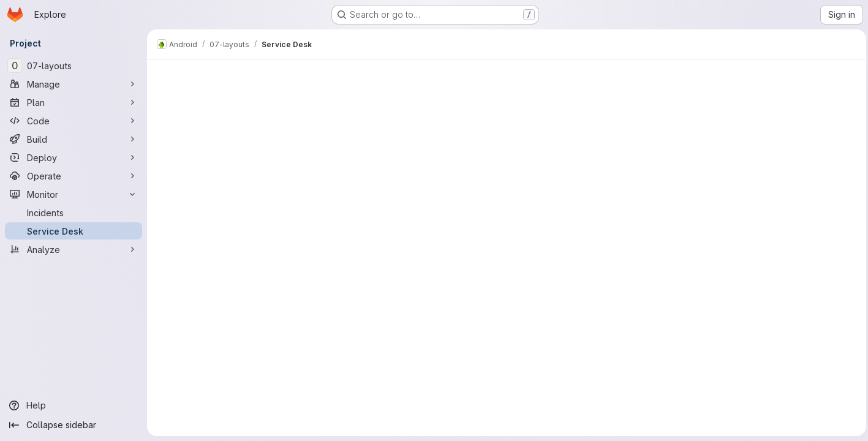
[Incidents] (74, 213)
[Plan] (74, 102)
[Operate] (74, 176)
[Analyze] (74, 249)
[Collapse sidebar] (74, 425)
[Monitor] (74, 194)
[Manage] (74, 84)
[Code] (74, 121)
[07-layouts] (74, 66)
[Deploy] (74, 157)
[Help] (74, 405)
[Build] (74, 139)
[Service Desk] (74, 231)
